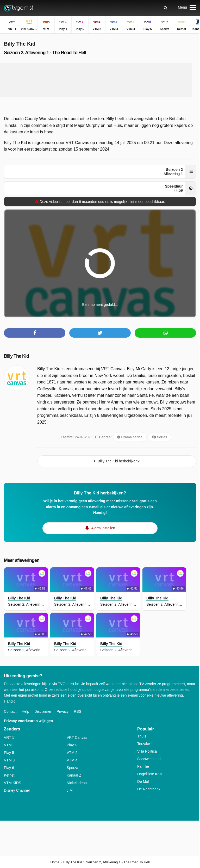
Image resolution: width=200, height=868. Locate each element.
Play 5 (9, 753)
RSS (77, 711)
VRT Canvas (77, 737)
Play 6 (9, 768)
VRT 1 (9, 737)
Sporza (72, 768)
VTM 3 (9, 760)
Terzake (144, 744)
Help (25, 711)
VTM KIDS (12, 783)
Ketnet (9, 775)
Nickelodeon (77, 783)
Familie (143, 766)
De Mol (143, 782)
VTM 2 (72, 753)
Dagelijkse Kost (150, 774)
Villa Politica (147, 751)
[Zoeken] (165, 8)
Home (55, 862)
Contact (10, 711)
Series (160, 437)
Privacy (63, 711)
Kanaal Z (74, 775)
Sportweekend (149, 759)
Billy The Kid (16, 356)
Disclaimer (43, 711)
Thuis (142, 736)
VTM (8, 745)
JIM (70, 790)
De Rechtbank (149, 789)
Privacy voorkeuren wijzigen (28, 721)
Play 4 (72, 745)
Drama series (130, 437)
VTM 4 (72, 760)
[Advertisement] (100, 80)
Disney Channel (17, 790)
